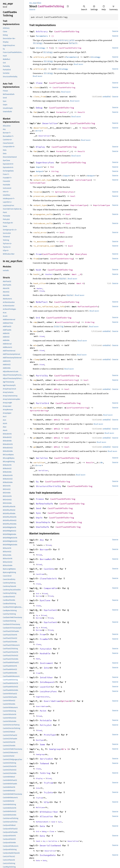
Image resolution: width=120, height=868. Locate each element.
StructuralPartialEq (48, 486)
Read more (78, 64)
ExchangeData (48, 855)
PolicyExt (46, 725)
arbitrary (39, 69)
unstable (106, 97)
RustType (40, 740)
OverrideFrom (52, 701)
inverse (38, 192)
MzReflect (42, 302)
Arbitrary (42, 31)
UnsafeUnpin (43, 522)
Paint (43, 711)
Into (46, 668)
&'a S (65, 749)
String (55, 171)
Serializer (43, 470)
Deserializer (44, 136)
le (35, 429)
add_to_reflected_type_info (49, 306)
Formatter (62, 112)
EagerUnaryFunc (45, 163)
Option (59, 192)
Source (32, 9)
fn (50, 48)
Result (81, 112)
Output (39, 171)
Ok (102, 462)
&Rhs (56, 389)
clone (36, 87)
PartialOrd (42, 403)
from (36, 259)
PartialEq (42, 376)
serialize (39, 462)
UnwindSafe (42, 527)
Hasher (49, 274)
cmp (35, 322)
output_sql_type (42, 180)
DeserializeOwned (50, 845)
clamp (36, 359)
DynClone (45, 600)
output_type (40, 205)
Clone (39, 83)
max (35, 331)
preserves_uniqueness (45, 196)
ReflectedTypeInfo (88, 306)
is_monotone (40, 242)
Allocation (46, 816)
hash (36, 274)
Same (42, 744)
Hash (38, 270)
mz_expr (33, 3)
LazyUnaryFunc (48, 691)
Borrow (44, 550)
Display (40, 147)
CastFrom (40, 574)
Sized (42, 291)
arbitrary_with (42, 57)
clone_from (39, 97)
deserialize (40, 128)
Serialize (42, 458)
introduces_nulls (43, 223)
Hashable (45, 653)
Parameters (42, 36)
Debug (39, 108)
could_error (40, 232)
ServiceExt (46, 759)
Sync (38, 513)
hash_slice (39, 283)
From (38, 254)
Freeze (40, 499)
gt (35, 438)
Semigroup (55, 749)
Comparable (50, 588)
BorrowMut (46, 559)
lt (35, 420)
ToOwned (44, 763)
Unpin (39, 518)
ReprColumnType (79, 205)
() (53, 36)
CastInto (49, 569)
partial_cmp (40, 408)
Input (39, 167)
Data (42, 826)
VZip (46, 802)
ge (35, 447)
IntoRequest (47, 682)
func (40, 3)
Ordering (90, 322)
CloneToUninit (48, 579)
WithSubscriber (49, 812)
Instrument (46, 663)
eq (35, 380)
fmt (35, 112)
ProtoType (50, 735)
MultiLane (40, 807)
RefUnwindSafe (44, 504)
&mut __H (76, 274)
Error (39, 131)
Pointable (46, 720)
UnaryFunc (69, 192)
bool (73, 196)
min (35, 345)
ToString (45, 773)
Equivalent (50, 610)
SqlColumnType (83, 180)
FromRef (44, 639)
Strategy (41, 48)
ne (35, 389)
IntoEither (46, 677)
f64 (52, 167)
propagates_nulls (43, 214)
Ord (38, 318)
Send (38, 508)
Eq (37, 482)
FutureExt (46, 649)
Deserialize (50, 123)
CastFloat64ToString (67, 31)
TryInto (48, 792)
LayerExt (45, 687)
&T (71, 701)
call (36, 176)
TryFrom (48, 783)
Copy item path (68, 6)
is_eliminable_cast (44, 246)
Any (42, 540)
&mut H (80, 283)
